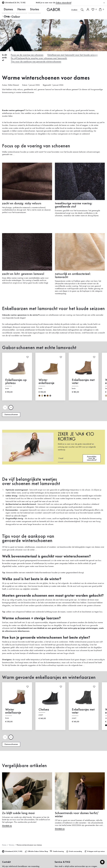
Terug (6, 16)
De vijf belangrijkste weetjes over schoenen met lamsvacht (38, 58)
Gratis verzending (74, 850)
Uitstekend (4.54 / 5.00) (12, 850)
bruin (40, 394)
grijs (50, 394)
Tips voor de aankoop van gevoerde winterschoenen (35, 61)
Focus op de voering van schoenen (27, 54)
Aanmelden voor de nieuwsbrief (92, 457)
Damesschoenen (11, 413)
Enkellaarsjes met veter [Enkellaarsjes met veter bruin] (83, 380)
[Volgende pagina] (11, 406)
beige (42, 394)
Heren (12, 9)
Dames (5, 9)
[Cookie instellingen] (102, 862)
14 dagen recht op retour (95, 850)
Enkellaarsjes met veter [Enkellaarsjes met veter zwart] (83, 710)
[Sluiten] (104, 3)
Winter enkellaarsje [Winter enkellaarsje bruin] (47, 380)
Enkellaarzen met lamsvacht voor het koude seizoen (70, 54)
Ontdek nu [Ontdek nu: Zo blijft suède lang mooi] (7, 824)
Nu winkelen (98, 69)
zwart (45, 394)
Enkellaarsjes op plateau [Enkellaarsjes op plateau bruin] (16, 380)
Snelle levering (57, 850)
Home (4, 844)
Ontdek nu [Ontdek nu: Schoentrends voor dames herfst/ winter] (60, 827)
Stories (19, 9)
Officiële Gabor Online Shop (37, 850)
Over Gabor (29, 9)
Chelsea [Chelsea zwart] (44, 708)
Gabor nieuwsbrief (64, 3)
